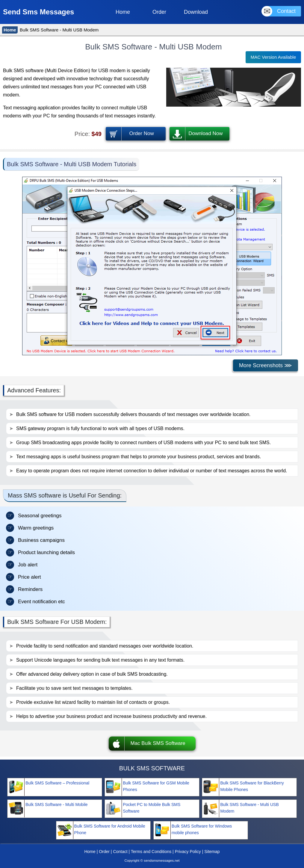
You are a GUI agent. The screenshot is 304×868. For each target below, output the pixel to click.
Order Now (142, 133)
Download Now (205, 133)
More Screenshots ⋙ (266, 365)
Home (10, 30)
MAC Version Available (273, 57)
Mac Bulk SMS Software (158, 743)
